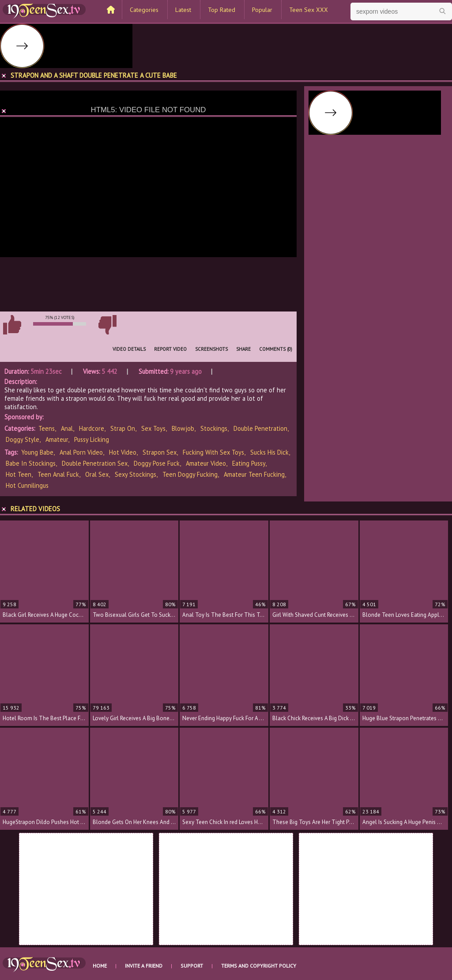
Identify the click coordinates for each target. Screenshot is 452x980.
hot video (123, 452)
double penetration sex (95, 463)
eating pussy (249, 463)
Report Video (170, 349)
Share (243, 349)
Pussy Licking (92, 439)
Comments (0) (276, 349)
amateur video (206, 463)
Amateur (57, 439)
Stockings (214, 428)
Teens (47, 428)
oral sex (97, 474)
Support (192, 966)
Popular (262, 10)
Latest (183, 10)
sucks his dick (269, 452)
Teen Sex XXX (309, 10)
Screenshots (211, 349)
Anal (67, 428)
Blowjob (183, 428)
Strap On (123, 428)
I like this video (12, 325)
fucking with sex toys (213, 452)
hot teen (19, 474)
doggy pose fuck (157, 463)
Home (100, 966)
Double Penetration (260, 428)
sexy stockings (136, 474)
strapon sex (160, 452)
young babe (37, 452)
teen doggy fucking (190, 474)
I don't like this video (107, 325)
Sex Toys (153, 428)
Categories (144, 10)
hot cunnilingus (27, 485)
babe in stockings (31, 463)
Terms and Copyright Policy (259, 966)
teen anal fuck (58, 474)
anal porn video (81, 452)
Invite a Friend (144, 966)
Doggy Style (23, 439)
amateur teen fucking (254, 474)
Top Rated (222, 10)
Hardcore (92, 428)
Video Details (129, 349)
